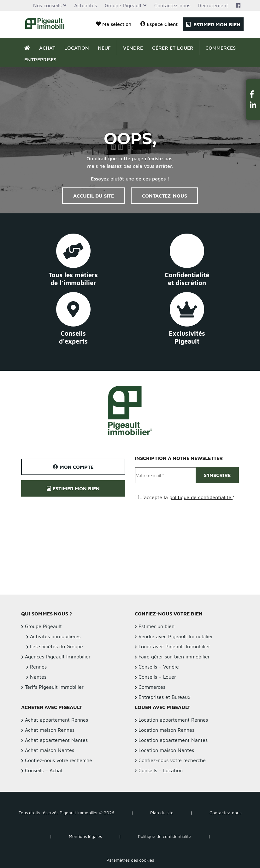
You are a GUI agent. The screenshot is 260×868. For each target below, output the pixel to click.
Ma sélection (114, 24)
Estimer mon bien (213, 24)
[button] (253, 94)
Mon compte (73, 467)
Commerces (221, 48)
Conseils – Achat (44, 770)
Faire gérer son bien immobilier (174, 657)
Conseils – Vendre (159, 667)
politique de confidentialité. (201, 497)
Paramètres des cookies (130, 860)
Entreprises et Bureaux (165, 697)
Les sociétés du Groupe (56, 646)
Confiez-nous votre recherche (59, 760)
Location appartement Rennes (173, 720)
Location (77, 48)
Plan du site (162, 813)
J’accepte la (188, 497)
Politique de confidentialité (165, 836)
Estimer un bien (157, 626)
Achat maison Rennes (50, 730)
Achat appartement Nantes (56, 740)
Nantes (38, 677)
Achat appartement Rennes (56, 720)
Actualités (86, 5)
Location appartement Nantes (173, 740)
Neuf (104, 48)
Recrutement (213, 5)
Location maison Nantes (166, 750)
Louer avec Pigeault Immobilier (174, 646)
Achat (47, 48)
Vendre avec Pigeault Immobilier (176, 636)
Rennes (38, 667)
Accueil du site (94, 196)
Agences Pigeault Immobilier (58, 657)
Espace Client (159, 24)
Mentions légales (85, 836)
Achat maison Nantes (50, 750)
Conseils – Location (161, 770)
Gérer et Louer (173, 48)
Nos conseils (47, 5)
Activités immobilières (55, 636)
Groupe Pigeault (123, 5)
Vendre (133, 48)
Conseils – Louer (157, 677)
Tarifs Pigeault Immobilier (54, 687)
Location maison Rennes (166, 730)
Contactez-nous (172, 5)
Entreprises (40, 59)
